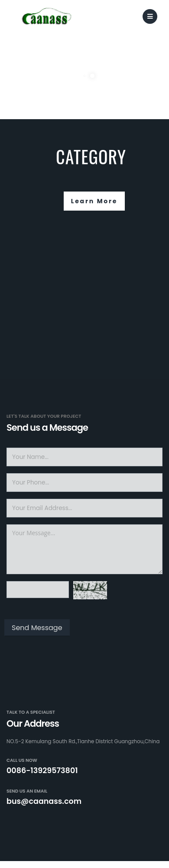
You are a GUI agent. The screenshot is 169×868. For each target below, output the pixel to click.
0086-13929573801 (42, 770)
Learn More (94, 201)
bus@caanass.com (44, 801)
